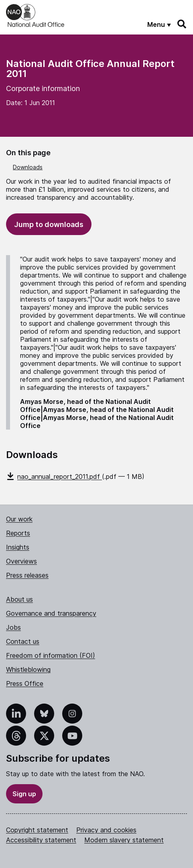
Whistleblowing (28, 669)
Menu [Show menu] (156, 24)
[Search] (182, 24)
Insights (18, 547)
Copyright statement (37, 830)
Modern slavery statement (124, 840)
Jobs (13, 627)
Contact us (23, 641)
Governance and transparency (51, 613)
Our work (19, 519)
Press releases (27, 575)
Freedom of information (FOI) (51, 655)
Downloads (28, 167)
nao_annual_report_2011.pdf (54, 477)
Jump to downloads (49, 224)
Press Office (25, 683)
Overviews (21, 561)
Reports (18, 533)
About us (19, 599)
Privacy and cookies (106, 830)
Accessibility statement (41, 840)
